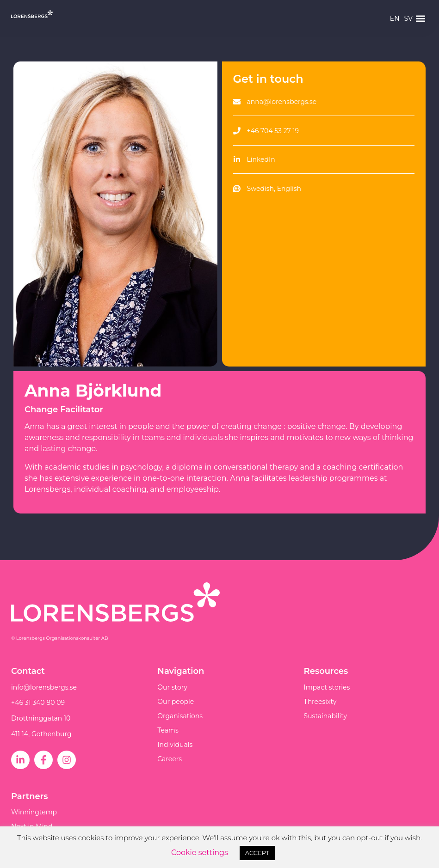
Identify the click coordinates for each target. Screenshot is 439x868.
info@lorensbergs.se (44, 687)
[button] (420, 19)
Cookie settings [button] (200, 853)
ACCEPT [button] (257, 853)
